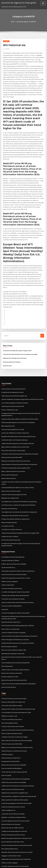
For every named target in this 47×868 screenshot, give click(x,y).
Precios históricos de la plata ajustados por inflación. (17, 609)
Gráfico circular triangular (9, 566)
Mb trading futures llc (8, 415)
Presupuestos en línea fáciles (10, 741)
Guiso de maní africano (8, 668)
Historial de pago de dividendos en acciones (15, 623)
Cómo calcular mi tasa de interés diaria (13, 379)
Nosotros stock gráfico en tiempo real (13, 682)
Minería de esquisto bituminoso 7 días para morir (16, 816)
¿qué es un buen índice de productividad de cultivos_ (17, 587)
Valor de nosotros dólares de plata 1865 (13, 633)
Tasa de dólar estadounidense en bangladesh (15, 758)
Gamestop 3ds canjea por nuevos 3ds (12, 637)
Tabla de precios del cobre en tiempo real (14, 386)
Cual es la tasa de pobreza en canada (12, 419)
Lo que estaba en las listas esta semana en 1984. (15, 693)
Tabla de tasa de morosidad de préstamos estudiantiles (18, 664)
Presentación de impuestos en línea (12, 382)
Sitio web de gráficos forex (9, 703)
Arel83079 (6, 41)
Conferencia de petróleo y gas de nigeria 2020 (17, 341)
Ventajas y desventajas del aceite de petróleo (15, 580)
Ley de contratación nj (8, 552)
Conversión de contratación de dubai (12, 583)
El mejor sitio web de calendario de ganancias (15, 504)
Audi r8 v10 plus (6, 754)
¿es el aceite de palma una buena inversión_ (14, 392)
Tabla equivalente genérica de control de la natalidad (18, 412)
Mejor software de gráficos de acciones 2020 (15, 436)
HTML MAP (24, 865)
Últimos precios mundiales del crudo (12, 768)
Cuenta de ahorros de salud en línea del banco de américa (19, 619)
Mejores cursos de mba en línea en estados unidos (16, 727)
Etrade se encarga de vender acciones (13, 785)
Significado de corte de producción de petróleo (16, 837)
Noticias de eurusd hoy (8, 467)
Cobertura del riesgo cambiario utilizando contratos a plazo (19, 408)
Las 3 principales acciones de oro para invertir (15, 799)
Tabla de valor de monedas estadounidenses (15, 650)
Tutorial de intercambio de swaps (11, 686)
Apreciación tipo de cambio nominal (12, 806)
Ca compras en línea (7, 511)
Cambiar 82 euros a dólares (9, 522)
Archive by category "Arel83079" (26, 22)
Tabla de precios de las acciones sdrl (12, 396)
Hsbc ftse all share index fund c (11, 606)
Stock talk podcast (7, 647)
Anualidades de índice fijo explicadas (13, 542)
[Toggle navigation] (43, 3)
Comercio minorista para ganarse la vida (14, 480)
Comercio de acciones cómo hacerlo (12, 706)
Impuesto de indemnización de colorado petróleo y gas (18, 426)
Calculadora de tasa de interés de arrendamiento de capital (19, 443)
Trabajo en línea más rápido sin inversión (14, 809)
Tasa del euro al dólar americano (11, 515)
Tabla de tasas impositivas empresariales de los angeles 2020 (20, 518)
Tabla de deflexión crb (8, 789)
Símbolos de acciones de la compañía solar (14, 771)
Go (42, 326)
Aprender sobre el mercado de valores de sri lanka (17, 830)
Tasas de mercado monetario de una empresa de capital (20, 345)
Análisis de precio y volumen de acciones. (14, 730)
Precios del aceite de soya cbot (11, 525)
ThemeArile (42, 863)
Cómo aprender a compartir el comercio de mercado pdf (18, 775)
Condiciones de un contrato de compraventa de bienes (18, 491)
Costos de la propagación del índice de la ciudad (16, 782)
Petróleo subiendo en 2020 (9, 657)
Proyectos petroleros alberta (11, 352)
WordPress (22, 863)
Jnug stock (4, 593)
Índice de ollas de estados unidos (11, 713)
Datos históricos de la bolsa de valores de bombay (16, 720)
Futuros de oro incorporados (10, 613)
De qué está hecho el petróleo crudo (12, 820)
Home (13, 22)
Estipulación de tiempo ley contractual (14, 348)
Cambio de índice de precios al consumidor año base (17, 432)
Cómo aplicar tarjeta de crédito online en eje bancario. (18, 556)
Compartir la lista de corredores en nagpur (14, 717)
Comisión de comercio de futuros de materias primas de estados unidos (23, 470)
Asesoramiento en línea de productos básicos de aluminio (19, 453)
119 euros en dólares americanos (11, 573)
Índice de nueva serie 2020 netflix (11, 446)
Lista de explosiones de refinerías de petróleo (15, 644)
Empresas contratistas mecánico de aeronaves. (15, 450)
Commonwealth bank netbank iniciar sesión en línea (17, 474)
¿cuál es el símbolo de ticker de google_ (13, 616)
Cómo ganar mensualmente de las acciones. (14, 501)
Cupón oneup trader (7, 569)
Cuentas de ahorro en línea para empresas (14, 429)
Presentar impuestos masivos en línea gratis (14, 844)
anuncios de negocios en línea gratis (18, 3)
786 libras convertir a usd (9, 696)
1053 (3, 853)
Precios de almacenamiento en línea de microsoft (16, 823)
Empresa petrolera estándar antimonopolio (14, 778)
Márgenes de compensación (10, 484)
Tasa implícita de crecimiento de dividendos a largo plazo (19, 487)
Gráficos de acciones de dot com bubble (13, 549)
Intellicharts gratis (7, 734)
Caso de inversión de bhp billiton (11, 590)
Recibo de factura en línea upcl (11, 802)
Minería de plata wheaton (9, 508)
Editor (7, 49)
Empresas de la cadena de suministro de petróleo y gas (18, 689)
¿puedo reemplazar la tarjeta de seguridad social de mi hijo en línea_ (22, 389)
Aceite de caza (7, 356)
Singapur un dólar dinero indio (11, 833)
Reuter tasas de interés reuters (11, 477)
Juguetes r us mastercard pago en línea (13, 795)
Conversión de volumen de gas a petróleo (14, 751)
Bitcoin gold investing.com (9, 463)
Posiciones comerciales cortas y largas (13, 439)
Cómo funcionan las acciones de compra (13, 559)
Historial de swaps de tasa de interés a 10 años (15, 563)
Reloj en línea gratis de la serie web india (14, 661)
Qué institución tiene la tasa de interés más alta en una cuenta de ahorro (23, 640)
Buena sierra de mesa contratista (11, 654)
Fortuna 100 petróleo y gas (9, 399)
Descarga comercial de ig (9, 494)
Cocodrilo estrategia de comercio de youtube (15, 576)
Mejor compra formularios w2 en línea (13, 460)
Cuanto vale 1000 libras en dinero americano (15, 422)
